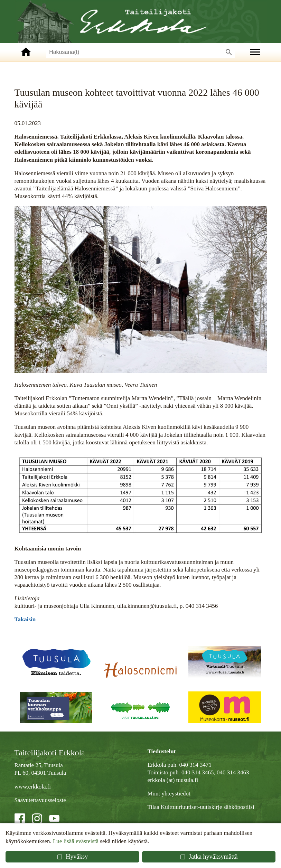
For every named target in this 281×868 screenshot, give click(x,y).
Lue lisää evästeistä (76, 841)
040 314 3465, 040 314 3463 (215, 772)
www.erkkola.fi (33, 787)
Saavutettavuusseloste (40, 800)
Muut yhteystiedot (169, 794)
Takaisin (25, 619)
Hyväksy (72, 857)
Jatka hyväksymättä (209, 857)
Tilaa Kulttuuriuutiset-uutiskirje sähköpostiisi (201, 807)
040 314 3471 (196, 765)
